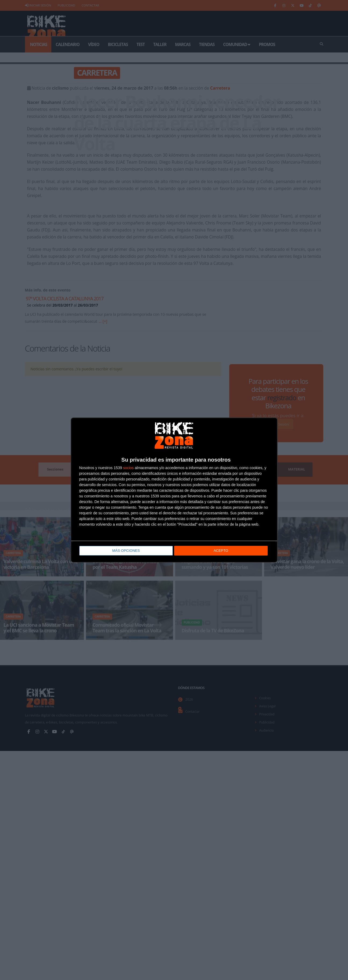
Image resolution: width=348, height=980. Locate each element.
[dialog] (174, 490)
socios (128, 468)
